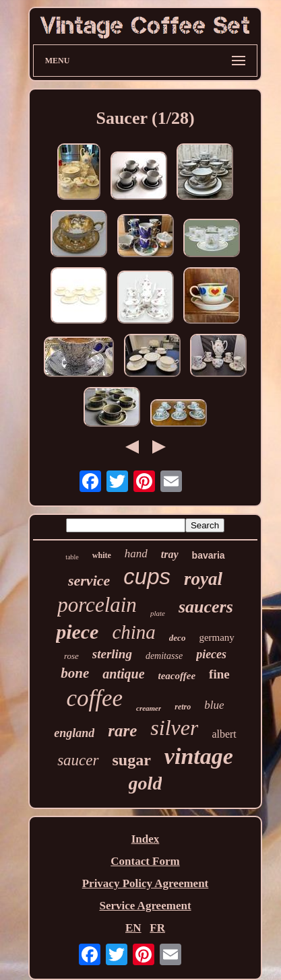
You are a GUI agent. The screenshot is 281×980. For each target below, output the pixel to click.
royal (203, 579)
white (102, 555)
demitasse (164, 656)
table (72, 557)
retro (183, 707)
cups (147, 576)
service (89, 581)
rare (122, 731)
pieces (211, 654)
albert (224, 734)
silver (174, 728)
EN (133, 928)
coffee (94, 698)
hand (136, 554)
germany (216, 637)
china (133, 632)
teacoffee (177, 676)
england (74, 733)
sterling (112, 654)
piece (77, 632)
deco (178, 638)
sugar (132, 760)
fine (219, 674)
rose (71, 656)
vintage (199, 756)
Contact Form (145, 861)
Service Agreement (145, 906)
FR (157, 928)
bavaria (209, 555)
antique (123, 674)
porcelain (97, 605)
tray (170, 554)
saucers (206, 607)
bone (75, 673)
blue (214, 705)
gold (146, 783)
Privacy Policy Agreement (146, 883)
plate (158, 613)
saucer (78, 760)
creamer (149, 708)
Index (146, 839)
